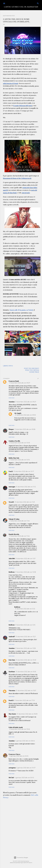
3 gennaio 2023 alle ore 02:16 (19, 756)
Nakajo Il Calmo (14, 519)
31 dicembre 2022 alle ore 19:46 (20, 729)
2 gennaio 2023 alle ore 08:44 (25, 741)
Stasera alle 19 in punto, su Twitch (21, 310)
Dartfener (12, 672)
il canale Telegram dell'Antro (23, 106)
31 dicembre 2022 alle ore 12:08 (26, 572)
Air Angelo (18, 413)
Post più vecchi (32, 370)
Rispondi (12, 398)
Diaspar (11, 429)
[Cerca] (38, 3)
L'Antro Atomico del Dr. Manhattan (21, 7)
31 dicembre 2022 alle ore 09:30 (25, 415)
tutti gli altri (26, 193)
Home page (34, 372)
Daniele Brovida (14, 534)
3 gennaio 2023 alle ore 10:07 (26, 768)
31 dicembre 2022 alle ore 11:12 (26, 487)
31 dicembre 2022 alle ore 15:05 (26, 672)
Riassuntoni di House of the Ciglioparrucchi (17, 178)
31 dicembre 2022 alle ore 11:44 (19, 521)
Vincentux (12, 691)
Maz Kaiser (12, 714)
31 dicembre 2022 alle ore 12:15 (25, 625)
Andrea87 (12, 637)
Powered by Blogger (21, 858)
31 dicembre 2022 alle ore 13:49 (26, 660)
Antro (11, 366)
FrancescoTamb (14, 381)
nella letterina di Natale (11, 83)
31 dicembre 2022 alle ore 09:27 (20, 383)
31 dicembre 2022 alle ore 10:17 (24, 471)
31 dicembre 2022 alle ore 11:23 (25, 502)
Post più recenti (31, 368)
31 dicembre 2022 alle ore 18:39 (27, 714)
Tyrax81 (11, 502)
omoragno (12, 487)
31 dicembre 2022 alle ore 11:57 (26, 559)
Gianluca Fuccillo (14, 441)
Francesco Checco (14, 754)
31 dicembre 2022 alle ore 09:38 (25, 429)
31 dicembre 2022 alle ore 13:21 (26, 637)
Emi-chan (12, 660)
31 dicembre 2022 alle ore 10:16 (19, 460)
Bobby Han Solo (14, 458)
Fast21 (11, 471)
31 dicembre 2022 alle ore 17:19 (24, 700)
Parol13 (11, 700)
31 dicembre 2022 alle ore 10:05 (20, 443)
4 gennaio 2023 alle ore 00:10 (24, 778)
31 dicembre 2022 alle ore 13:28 (26, 648)
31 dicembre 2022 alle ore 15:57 (26, 691)
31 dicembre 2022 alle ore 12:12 (25, 609)
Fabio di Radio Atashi (16, 727)
